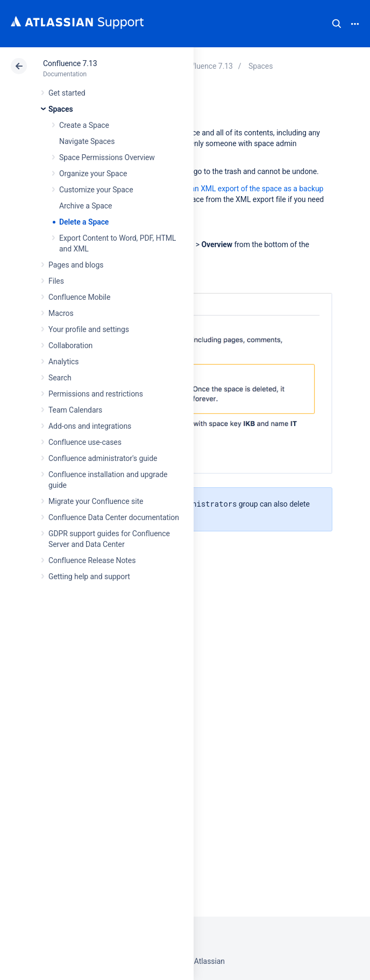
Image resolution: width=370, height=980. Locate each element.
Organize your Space (93, 174)
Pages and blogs (76, 265)
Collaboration (70, 345)
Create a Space (84, 125)
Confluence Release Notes (92, 560)
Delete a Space (84, 222)
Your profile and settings (89, 329)
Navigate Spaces (87, 141)
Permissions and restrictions (96, 394)
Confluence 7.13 (70, 63)
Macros (61, 313)
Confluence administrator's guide (103, 458)
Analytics (63, 362)
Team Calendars (75, 410)
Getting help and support (89, 577)
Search (337, 24)
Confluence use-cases (85, 442)
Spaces (61, 109)
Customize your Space (96, 190)
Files (56, 281)
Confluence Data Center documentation (114, 517)
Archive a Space (86, 206)
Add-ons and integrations (90, 426)
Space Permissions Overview (107, 157)
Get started (67, 93)
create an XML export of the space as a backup (246, 189)
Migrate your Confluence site (96, 501)
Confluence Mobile (79, 297)
